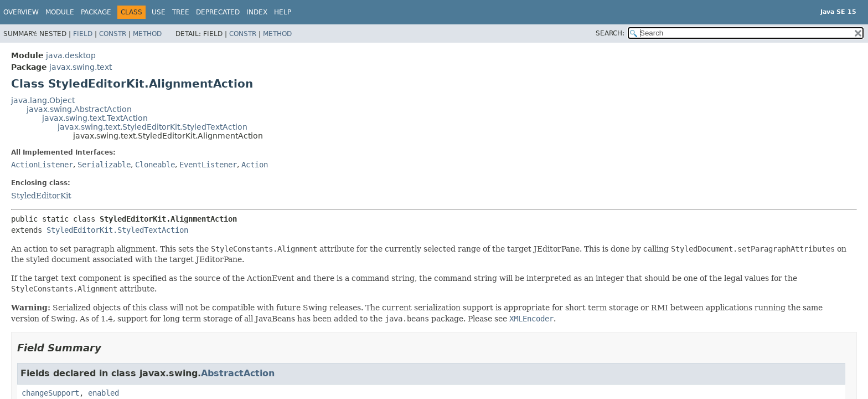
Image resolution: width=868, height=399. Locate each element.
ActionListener (42, 165)
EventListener (208, 165)
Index (257, 12)
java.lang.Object (43, 100)
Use (159, 12)
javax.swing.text (81, 67)
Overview (21, 12)
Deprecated (218, 12)
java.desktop (71, 55)
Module (60, 12)
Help (283, 12)
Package (96, 12)
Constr (113, 34)
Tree (181, 12)
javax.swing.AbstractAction (79, 109)
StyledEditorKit (41, 196)
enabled (104, 393)
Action (255, 165)
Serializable (104, 165)
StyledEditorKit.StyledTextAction (117, 230)
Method (147, 34)
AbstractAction (238, 373)
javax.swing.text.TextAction (95, 118)
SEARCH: (610, 33)
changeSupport (50, 393)
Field (83, 34)
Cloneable (155, 165)
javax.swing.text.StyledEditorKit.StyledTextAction (153, 127)
